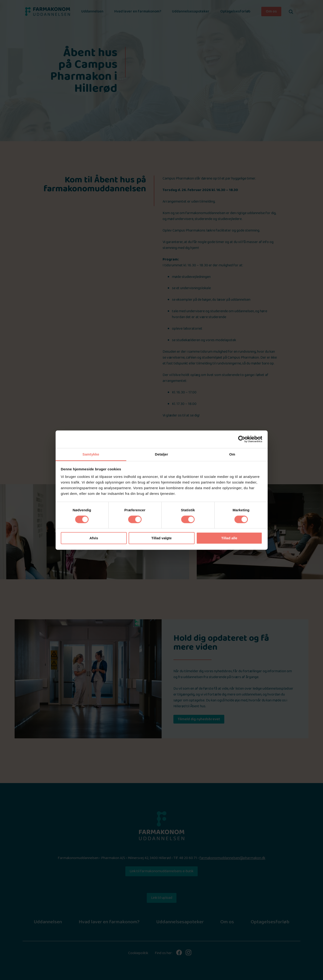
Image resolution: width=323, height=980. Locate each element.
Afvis (94, 538)
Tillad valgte (161, 538)
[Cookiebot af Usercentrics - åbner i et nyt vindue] (242, 439)
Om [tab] (232, 454)
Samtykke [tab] (91, 454)
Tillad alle (229, 538)
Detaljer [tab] (162, 454)
